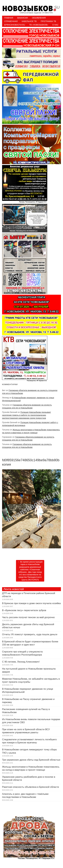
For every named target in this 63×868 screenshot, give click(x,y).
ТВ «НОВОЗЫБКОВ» (39, 25)
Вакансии (23, 18)
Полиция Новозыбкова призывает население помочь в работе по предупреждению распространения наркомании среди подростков (26, 415)
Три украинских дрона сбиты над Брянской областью (31, 760)
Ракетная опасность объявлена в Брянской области (31, 787)
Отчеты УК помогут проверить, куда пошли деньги (30, 634)
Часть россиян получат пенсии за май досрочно (28, 617)
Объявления (39, 18)
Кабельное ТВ (29, 21)
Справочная (11, 21)
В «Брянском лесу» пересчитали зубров (24, 610)
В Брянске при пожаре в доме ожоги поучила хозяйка (31, 603)
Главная (9, 18)
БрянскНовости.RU (15, 25)
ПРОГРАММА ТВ (48, 21)
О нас (55, 25)
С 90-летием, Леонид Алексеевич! (21, 662)
